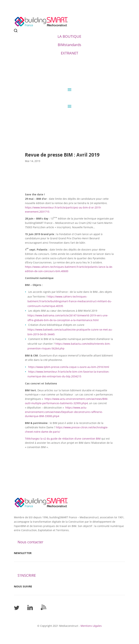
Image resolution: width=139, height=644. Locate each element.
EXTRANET (69, 53)
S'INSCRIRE (27, 575)
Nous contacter (30, 542)
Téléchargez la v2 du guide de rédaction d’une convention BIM (63, 439)
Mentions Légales (91, 626)
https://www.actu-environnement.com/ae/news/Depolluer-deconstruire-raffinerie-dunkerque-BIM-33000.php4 (64, 412)
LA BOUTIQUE (69, 36)
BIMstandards (69, 45)
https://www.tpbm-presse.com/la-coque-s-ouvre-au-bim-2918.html (69, 367)
